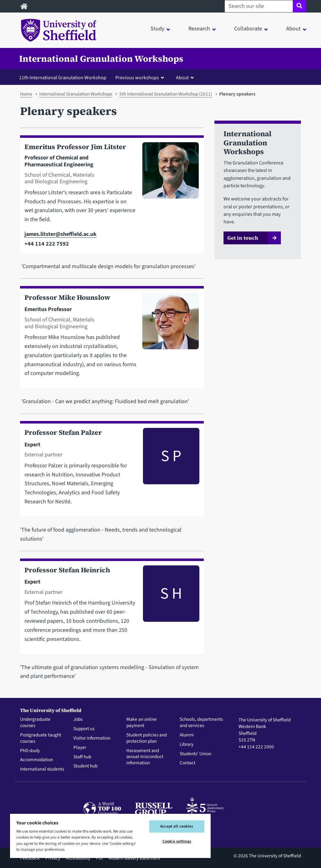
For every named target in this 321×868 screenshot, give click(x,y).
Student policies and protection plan (147, 738)
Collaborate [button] (248, 29)
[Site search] (300, 6)
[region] (110, 836)
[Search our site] (259, 6)
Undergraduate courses (35, 723)
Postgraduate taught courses (41, 738)
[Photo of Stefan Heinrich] (168, 607)
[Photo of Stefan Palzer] (168, 470)
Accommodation (37, 760)
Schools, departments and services (201, 723)
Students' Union (195, 754)
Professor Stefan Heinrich (67, 570)
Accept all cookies (177, 826)
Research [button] (199, 29)
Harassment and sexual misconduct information (145, 757)
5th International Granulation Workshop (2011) (166, 94)
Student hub (85, 766)
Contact (187, 763)
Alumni (187, 735)
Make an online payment (142, 723)
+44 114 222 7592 (47, 244)
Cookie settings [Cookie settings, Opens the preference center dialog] (177, 841)
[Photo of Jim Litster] (168, 195)
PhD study (30, 751)
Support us (84, 729)
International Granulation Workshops (101, 59)
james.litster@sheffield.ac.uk (61, 234)
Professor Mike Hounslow (67, 297)
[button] (141, 77)
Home (26, 94)
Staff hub (82, 757)
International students (42, 769)
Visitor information (92, 738)
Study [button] (157, 29)
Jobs (78, 720)
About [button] (293, 29)
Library (187, 745)
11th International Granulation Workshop (63, 78)
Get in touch (243, 238)
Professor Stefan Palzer (63, 432)
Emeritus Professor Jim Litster (75, 147)
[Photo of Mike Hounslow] (168, 338)
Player (80, 748)
